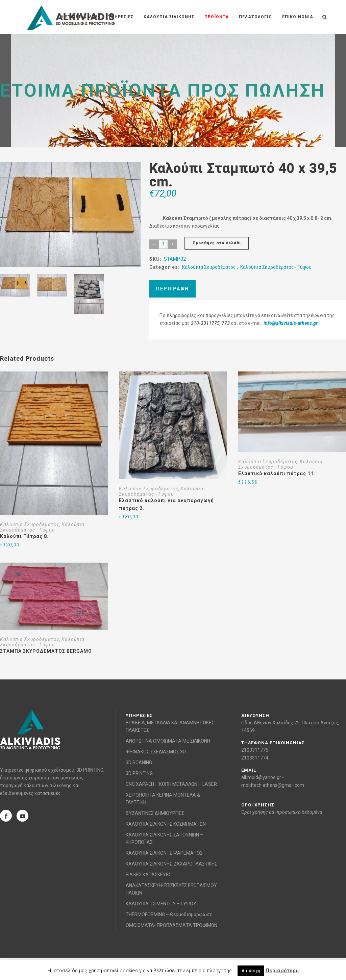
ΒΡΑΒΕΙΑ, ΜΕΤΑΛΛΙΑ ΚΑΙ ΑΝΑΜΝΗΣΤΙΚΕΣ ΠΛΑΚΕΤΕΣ (170, 726)
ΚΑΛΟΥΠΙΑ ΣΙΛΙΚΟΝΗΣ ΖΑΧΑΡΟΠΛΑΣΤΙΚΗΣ (171, 864)
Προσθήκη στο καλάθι (217, 243)
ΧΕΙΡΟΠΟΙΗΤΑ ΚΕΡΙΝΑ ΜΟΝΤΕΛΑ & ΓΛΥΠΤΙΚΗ (163, 799)
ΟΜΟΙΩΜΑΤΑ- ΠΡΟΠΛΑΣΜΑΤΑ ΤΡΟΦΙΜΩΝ (171, 925)
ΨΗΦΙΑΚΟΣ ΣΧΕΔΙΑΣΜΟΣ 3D (156, 752)
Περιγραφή (172, 289)
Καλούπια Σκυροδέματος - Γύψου (276, 267)
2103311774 (255, 758)
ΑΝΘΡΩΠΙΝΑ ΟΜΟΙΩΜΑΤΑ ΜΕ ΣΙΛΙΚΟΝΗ (168, 741)
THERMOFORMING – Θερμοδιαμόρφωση (169, 914)
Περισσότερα (282, 971)
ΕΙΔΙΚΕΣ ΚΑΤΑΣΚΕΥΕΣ (149, 875)
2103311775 (255, 750)
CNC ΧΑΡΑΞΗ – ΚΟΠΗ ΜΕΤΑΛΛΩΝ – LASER (171, 784)
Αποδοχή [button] (251, 971)
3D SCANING (139, 763)
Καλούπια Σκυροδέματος (209, 267)
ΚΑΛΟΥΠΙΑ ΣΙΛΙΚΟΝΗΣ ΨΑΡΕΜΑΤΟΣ (164, 853)
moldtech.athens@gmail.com (273, 785)
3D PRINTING (139, 773)
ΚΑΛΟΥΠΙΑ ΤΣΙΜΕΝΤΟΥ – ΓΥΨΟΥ (161, 904)
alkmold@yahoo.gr (261, 777)
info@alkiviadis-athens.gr (291, 323)
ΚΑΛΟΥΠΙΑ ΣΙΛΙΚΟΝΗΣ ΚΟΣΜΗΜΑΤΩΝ (166, 824)
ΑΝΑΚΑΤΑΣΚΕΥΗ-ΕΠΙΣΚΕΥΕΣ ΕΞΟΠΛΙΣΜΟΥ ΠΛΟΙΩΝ (171, 889)
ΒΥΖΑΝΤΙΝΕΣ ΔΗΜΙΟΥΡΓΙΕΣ (155, 813)
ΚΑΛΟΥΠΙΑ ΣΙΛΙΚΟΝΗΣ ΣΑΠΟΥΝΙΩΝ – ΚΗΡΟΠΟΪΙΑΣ (164, 839)
